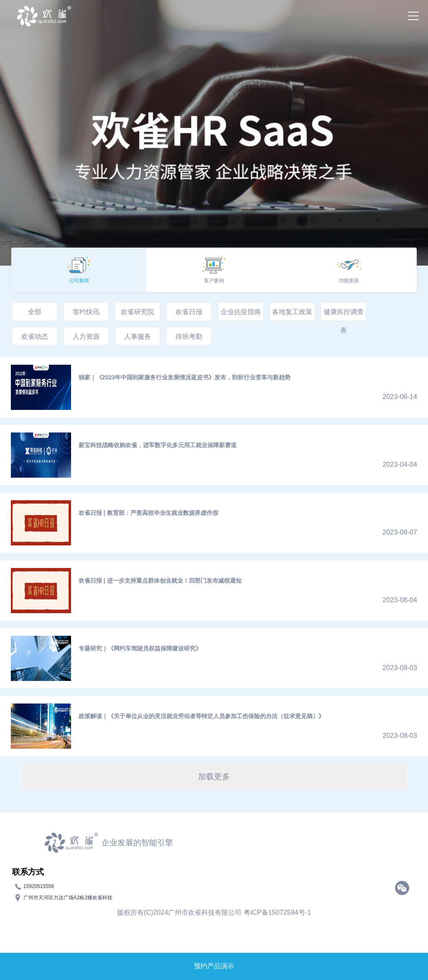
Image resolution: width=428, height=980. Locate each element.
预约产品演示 (214, 966)
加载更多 (214, 777)
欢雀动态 (35, 336)
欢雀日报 (189, 312)
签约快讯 (86, 312)
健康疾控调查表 (344, 314)
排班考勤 (189, 336)
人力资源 (86, 336)
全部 (35, 312)
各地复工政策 (292, 312)
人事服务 (138, 336)
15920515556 (39, 886)
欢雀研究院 (138, 312)
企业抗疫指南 (241, 312)
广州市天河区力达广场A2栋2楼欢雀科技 (68, 897)
